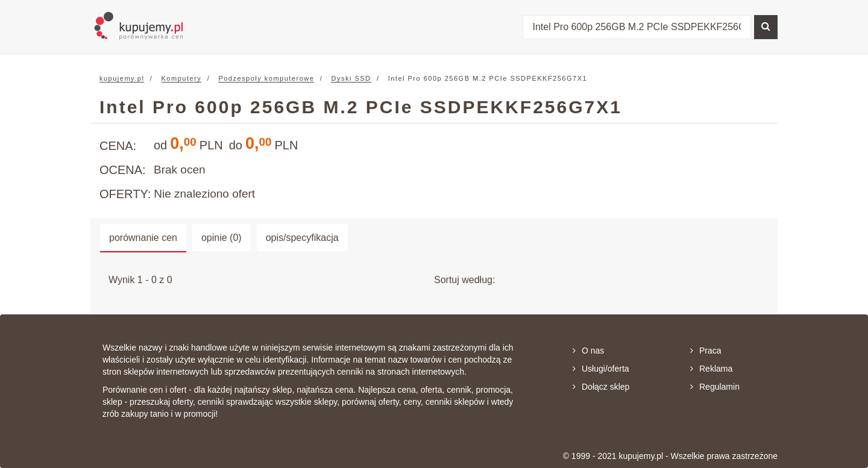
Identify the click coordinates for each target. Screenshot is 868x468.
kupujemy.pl (122, 78)
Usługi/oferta (601, 369)
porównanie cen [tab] (143, 238)
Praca (706, 351)
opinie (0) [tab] (222, 238)
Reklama (711, 369)
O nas (588, 351)
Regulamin (715, 387)
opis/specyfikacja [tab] (302, 238)
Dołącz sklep (601, 387)
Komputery (182, 78)
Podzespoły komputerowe (266, 78)
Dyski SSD (351, 78)
